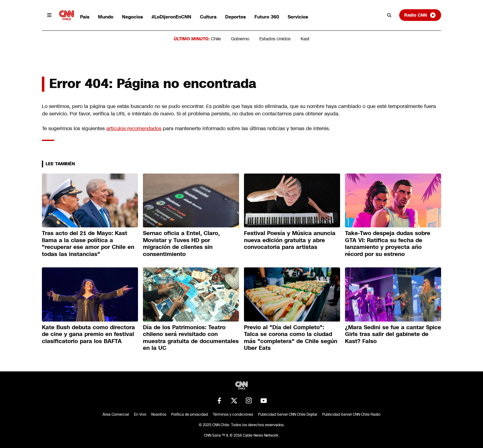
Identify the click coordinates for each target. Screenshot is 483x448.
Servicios (298, 17)
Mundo (106, 17)
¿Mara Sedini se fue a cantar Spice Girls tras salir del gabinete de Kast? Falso (393, 334)
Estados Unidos (275, 39)
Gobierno (240, 39)
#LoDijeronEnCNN (171, 17)
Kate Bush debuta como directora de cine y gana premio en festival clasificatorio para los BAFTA (88, 334)
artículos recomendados (134, 128)
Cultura (208, 17)
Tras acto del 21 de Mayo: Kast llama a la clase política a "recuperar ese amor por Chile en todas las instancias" (88, 244)
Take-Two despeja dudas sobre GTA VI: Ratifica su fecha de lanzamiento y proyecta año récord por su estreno (388, 244)
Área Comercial (116, 414)
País (85, 17)
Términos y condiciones (233, 414)
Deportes (235, 17)
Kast (305, 39)
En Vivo (140, 414)
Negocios (132, 17)
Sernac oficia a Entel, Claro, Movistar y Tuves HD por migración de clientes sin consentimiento (181, 244)
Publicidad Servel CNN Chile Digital (288, 414)
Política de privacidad (190, 414)
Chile (216, 39)
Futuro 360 (267, 17)
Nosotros (159, 414)
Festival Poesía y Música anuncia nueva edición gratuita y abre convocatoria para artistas (290, 240)
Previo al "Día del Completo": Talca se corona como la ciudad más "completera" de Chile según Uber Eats (291, 338)
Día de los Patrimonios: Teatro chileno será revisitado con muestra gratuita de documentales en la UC (191, 338)
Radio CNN (420, 15)
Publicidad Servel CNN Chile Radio (351, 414)
